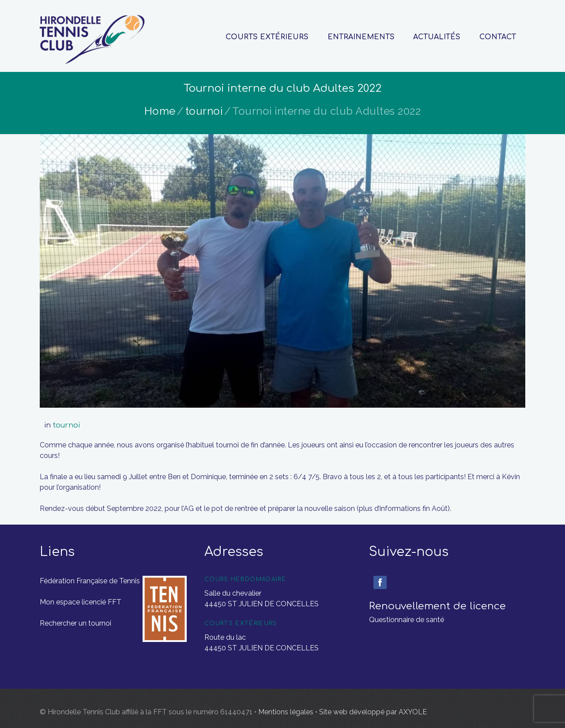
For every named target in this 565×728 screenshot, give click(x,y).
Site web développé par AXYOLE (373, 712)
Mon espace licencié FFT (81, 602)
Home (160, 111)
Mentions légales (287, 712)
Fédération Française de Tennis (90, 581)
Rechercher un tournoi (75, 623)
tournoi (204, 111)
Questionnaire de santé (407, 620)
